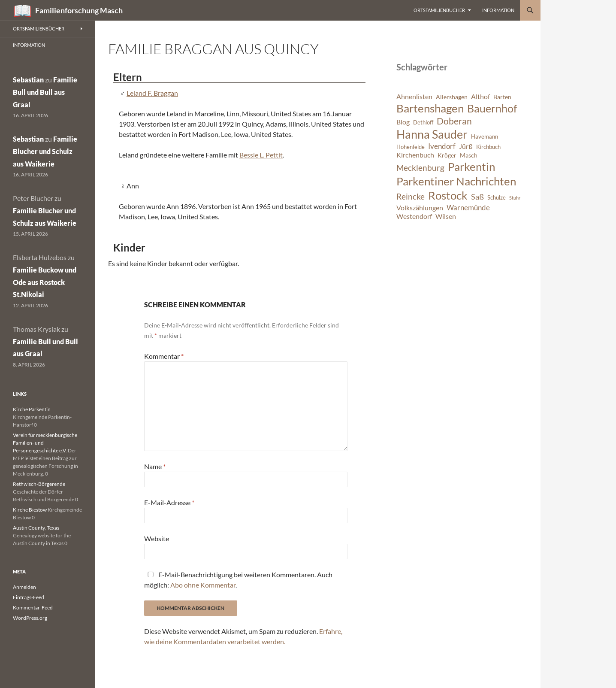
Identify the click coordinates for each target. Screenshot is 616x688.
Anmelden (24, 587)
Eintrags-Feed (29, 597)
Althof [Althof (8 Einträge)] (480, 97)
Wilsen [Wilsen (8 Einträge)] (446, 216)
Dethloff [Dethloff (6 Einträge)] (423, 123)
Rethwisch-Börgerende (39, 484)
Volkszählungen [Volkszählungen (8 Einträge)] (420, 208)
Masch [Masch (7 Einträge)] (469, 155)
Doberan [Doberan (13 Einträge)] (454, 121)
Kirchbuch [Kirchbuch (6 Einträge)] (488, 147)
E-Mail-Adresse (169, 502)
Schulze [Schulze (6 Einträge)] (497, 198)
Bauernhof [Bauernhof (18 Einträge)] (492, 108)
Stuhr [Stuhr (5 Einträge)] (515, 198)
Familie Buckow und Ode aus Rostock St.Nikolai (45, 282)
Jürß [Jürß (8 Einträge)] (466, 146)
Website (157, 538)
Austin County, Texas (36, 528)
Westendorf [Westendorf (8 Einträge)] (414, 216)
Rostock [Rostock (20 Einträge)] (448, 195)
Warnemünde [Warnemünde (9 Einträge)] (468, 208)
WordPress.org (30, 618)
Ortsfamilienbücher (439, 10)
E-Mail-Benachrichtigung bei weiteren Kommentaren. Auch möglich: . (238, 580)
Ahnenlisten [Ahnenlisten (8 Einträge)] (414, 97)
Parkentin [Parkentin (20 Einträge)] (471, 167)
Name (155, 466)
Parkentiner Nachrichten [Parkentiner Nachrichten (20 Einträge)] (456, 181)
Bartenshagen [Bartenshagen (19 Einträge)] (430, 108)
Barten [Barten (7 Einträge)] (502, 97)
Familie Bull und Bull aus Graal (45, 92)
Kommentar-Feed (33, 608)
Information (498, 10)
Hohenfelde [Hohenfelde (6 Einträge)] (411, 147)
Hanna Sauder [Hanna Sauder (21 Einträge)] (432, 134)
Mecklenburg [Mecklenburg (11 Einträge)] (420, 168)
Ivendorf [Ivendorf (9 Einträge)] (442, 146)
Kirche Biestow (30, 510)
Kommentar (164, 356)
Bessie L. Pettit (261, 155)
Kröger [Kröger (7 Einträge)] (447, 155)
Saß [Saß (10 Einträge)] (477, 197)
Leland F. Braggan (152, 93)
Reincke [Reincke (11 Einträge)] (411, 196)
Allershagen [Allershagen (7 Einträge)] (452, 97)
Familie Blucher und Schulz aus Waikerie (45, 151)
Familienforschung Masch (79, 10)
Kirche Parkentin (32, 409)
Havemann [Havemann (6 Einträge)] (485, 137)
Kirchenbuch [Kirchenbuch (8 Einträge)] (415, 155)
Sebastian (28, 80)
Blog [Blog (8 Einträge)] (403, 122)
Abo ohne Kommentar (203, 585)
